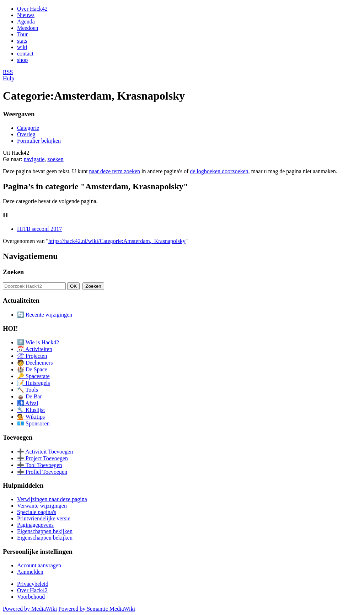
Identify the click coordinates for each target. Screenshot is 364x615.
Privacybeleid (33, 584)
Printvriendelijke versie (44, 518)
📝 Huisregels (33, 383)
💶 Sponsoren (33, 423)
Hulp (9, 78)
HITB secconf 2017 (39, 229)
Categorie (28, 128)
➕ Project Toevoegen (42, 458)
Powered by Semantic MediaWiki (97, 609)
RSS (8, 72)
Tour (22, 34)
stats (22, 41)
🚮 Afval (28, 403)
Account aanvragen (39, 565)
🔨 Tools (28, 390)
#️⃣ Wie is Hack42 (38, 342)
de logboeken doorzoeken (219, 171)
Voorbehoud (31, 597)
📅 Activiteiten (35, 349)
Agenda (26, 22)
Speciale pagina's (37, 512)
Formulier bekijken (39, 141)
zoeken (55, 159)
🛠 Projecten (32, 356)
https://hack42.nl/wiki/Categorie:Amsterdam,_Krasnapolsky (117, 241)
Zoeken (13, 272)
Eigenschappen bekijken (45, 531)
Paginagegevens (35, 525)
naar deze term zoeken (115, 171)
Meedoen (28, 28)
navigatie (34, 159)
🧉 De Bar (30, 396)
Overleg (26, 134)
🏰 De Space (32, 369)
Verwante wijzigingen (42, 506)
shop (22, 60)
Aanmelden (30, 572)
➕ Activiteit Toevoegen (45, 452)
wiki (22, 47)
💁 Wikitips (31, 417)
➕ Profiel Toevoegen (42, 472)
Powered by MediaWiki (30, 609)
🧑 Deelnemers (35, 363)
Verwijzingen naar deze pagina (52, 499)
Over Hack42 (32, 9)
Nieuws (26, 15)
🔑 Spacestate (33, 376)
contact (25, 54)
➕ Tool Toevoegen (39, 465)
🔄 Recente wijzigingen (45, 315)
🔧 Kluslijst (31, 410)
